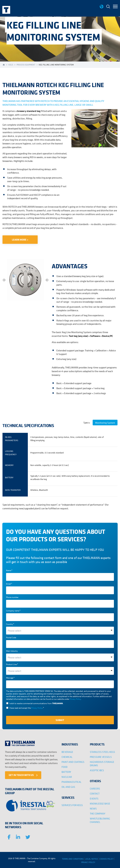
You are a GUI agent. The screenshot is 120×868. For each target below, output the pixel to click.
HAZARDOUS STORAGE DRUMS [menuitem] (102, 764)
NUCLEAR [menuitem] (67, 777)
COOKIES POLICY (106, 859)
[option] (26, 280)
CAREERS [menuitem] (95, 789)
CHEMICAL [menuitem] (67, 757)
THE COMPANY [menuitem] (98, 814)
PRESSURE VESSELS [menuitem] (101, 757)
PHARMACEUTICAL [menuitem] (71, 782)
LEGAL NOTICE (91, 859)
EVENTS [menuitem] (94, 799)
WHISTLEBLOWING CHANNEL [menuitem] (100, 820)
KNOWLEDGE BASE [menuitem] (100, 804)
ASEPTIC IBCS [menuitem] (97, 770)
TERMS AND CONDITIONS (73, 859)
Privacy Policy (75, 699)
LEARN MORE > (20, 240)
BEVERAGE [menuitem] (67, 752)
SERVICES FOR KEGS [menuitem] (72, 805)
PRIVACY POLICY (88, 862)
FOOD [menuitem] (65, 767)
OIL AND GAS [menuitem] (68, 787)
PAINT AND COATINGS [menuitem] (73, 762)
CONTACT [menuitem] (95, 794)
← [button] (4, 280)
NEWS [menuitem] (93, 809)
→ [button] (47, 280)
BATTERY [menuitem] (66, 772)
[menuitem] (108, 7)
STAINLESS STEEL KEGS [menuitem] (102, 752)
